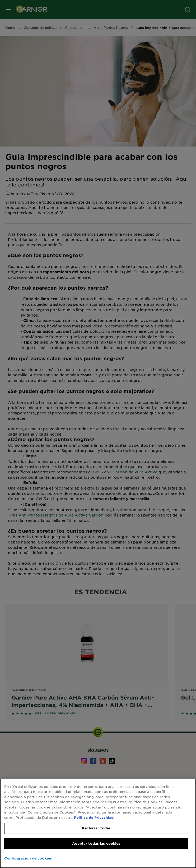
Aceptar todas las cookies (96, 843)
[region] (98, 823)
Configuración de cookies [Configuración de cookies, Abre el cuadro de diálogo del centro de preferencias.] (28, 858)
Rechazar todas (96, 828)
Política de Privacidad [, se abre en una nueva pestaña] (94, 817)
